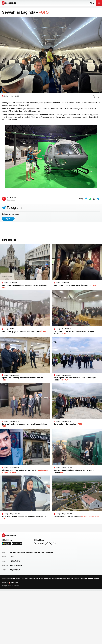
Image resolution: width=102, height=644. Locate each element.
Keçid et (8, 219)
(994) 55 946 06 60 (16, 565)
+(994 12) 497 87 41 (16, 561)
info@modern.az (15, 570)
